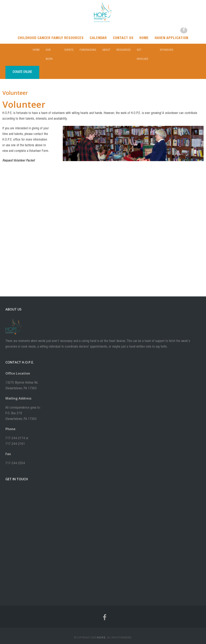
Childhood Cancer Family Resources (51, 38)
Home (144, 38)
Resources (124, 50)
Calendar (98, 38)
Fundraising (88, 50)
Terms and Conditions (105, 637)
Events (69, 50)
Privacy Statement (130, 637)
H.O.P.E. (101, 628)
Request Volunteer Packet (19, 152)
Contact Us (123, 38)
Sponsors (167, 50)
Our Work (52, 50)
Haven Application (172, 38)
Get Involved (145, 50)
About (106, 50)
